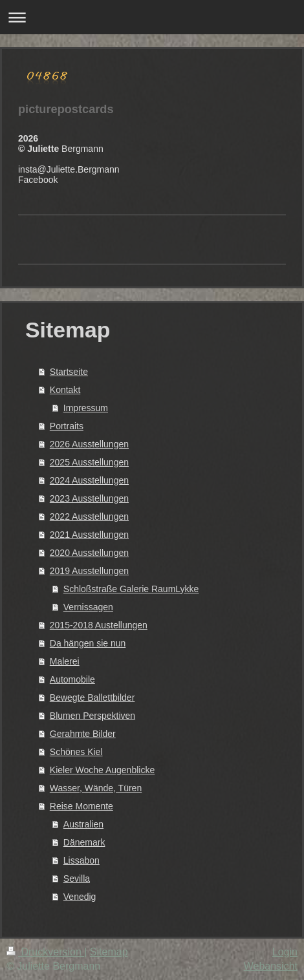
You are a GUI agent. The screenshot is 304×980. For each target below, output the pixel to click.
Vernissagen (88, 607)
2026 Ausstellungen (89, 444)
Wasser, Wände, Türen (96, 788)
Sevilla (77, 879)
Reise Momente (81, 806)
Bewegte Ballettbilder (92, 698)
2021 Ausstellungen (89, 535)
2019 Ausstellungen (89, 571)
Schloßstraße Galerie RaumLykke (131, 589)
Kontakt (65, 390)
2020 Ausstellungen (89, 553)
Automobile (72, 679)
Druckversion (45, 952)
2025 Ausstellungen (89, 462)
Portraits (67, 426)
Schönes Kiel (76, 752)
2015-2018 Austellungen (99, 625)
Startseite (69, 372)
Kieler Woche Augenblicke (102, 770)
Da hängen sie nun (88, 643)
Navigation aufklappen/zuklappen (152, 17)
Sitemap (109, 952)
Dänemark (84, 842)
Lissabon (81, 860)
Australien (83, 824)
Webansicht (271, 966)
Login (285, 952)
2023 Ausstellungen (89, 498)
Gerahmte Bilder (83, 734)
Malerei (65, 661)
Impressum (86, 408)
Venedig (80, 897)
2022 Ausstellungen (89, 517)
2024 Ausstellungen (89, 480)
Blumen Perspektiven (92, 716)
